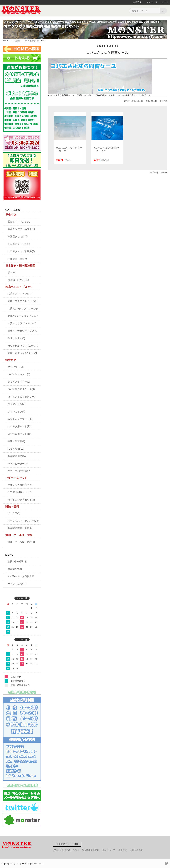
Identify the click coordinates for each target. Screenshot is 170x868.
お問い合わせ (137, 850)
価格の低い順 (137, 101)
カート (165, 2)
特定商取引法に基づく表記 (66, 850)
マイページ (152, 2)
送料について (109, 850)
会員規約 (123, 850)
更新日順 (163, 101)
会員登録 (137, 2)
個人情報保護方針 (90, 850)
